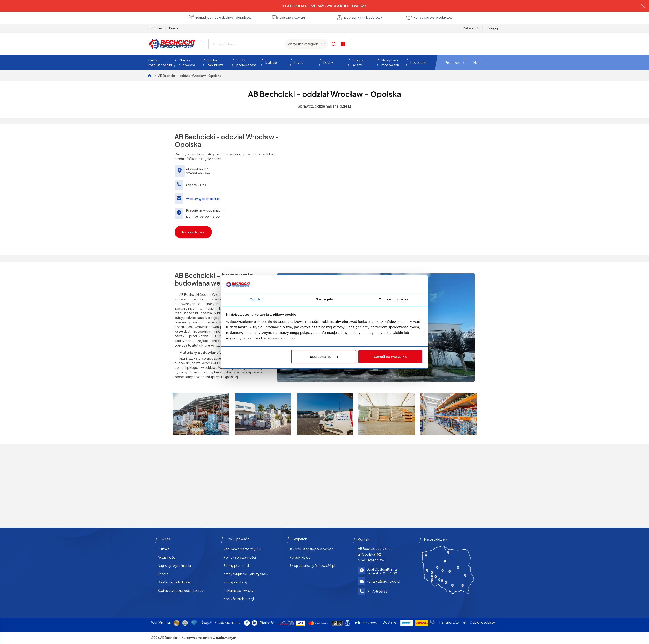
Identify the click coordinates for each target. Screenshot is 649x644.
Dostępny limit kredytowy (359, 18)
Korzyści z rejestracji (239, 599)
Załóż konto (472, 28)
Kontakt (364, 539)
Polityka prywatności (240, 557)
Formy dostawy (236, 582)
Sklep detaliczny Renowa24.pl (312, 565)
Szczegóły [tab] (324, 299)
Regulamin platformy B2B (243, 549)
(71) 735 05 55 (377, 591)
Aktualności (167, 557)
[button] (159, 63)
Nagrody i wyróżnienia (174, 565)
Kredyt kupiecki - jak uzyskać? (246, 574)
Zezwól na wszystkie (390, 357)
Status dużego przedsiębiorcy (180, 590)
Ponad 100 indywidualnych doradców (220, 18)
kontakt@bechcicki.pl (383, 581)
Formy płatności (236, 565)
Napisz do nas (193, 232)
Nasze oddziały (436, 539)
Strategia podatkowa (174, 582)
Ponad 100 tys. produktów (429, 18)
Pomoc (174, 28)
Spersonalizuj (324, 357)
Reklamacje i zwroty (239, 590)
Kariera (163, 574)
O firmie (156, 28)
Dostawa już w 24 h (290, 18)
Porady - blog (300, 557)
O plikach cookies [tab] (394, 299)
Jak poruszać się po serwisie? (311, 549)
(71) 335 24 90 (196, 185)
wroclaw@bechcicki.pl (203, 199)
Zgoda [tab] (256, 299)
